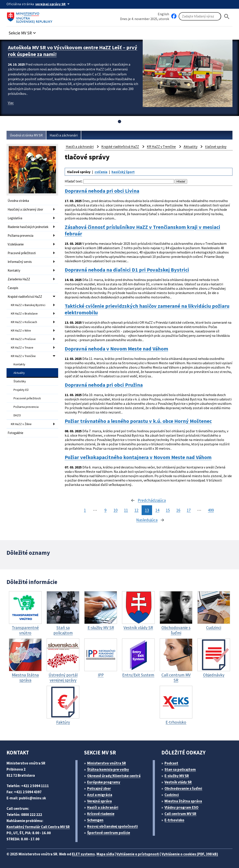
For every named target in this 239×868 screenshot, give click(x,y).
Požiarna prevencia (20, 236)
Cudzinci (172, 795)
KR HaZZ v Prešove (23, 339)
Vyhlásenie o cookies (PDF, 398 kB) (190, 854)
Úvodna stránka (18, 201)
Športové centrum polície (109, 833)
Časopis (13, 288)
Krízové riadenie (101, 814)
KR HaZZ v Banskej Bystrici (28, 305)
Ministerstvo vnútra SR (107, 763)
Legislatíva (15, 218)
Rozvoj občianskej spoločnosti (113, 826)
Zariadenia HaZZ (19, 279)
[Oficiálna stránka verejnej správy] (53, 4)
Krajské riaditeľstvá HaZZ (25, 297)
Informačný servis (20, 262)
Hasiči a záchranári (64, 135)
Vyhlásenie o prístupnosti (138, 854)
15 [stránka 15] (168, 510)
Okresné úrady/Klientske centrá (114, 776)
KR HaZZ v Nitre (21, 330)
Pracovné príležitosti (22, 253)
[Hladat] (227, 16)
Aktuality (19, 373)
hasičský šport (123, 172)
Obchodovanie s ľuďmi (183, 788)
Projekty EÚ (21, 390)
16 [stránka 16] (178, 510)
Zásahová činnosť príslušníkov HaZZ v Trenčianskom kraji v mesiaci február (142, 230)
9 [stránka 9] (105, 510)
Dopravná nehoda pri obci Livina (102, 191)
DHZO (17, 415)
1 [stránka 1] (85, 510)
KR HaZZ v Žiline (21, 424)
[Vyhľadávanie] (200, 16)
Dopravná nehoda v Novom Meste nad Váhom (116, 349)
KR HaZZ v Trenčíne (23, 356)
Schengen (95, 820)
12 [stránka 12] (136, 510)
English (163, 14)
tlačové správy (216, 146)
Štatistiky (20, 381)
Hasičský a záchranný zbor (25, 209)
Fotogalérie (15, 433)
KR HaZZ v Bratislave (24, 313)
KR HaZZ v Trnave (22, 347)
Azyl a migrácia (100, 795)
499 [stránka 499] (211, 510)
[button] (23, 32)
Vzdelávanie (16, 244)
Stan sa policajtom (180, 769)
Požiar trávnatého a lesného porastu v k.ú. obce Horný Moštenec (138, 421)
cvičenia (101, 172)
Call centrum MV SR (180, 814)
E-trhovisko (174, 820)
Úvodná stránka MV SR (26, 135)
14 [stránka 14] (157, 510)
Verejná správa (99, 801)
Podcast (171, 763)
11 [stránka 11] (126, 510)
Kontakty (14, 270)
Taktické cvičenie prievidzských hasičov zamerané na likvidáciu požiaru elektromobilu (147, 309)
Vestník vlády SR (178, 782)
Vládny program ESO (181, 807)
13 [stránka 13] (147, 510)
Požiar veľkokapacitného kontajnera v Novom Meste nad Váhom (138, 457)
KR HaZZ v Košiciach (24, 322)
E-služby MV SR (177, 776)
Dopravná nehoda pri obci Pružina (104, 385)
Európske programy (104, 782)
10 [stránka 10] (115, 510)
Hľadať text (73, 181)
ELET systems (83, 854)
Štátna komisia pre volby (108, 769)
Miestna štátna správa (183, 801)
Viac (11, 103)
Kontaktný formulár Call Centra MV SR (38, 827)
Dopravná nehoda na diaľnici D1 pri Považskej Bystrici (127, 270)
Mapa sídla (105, 854)
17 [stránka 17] (189, 510)
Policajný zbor (99, 788)
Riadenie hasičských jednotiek (28, 227)
